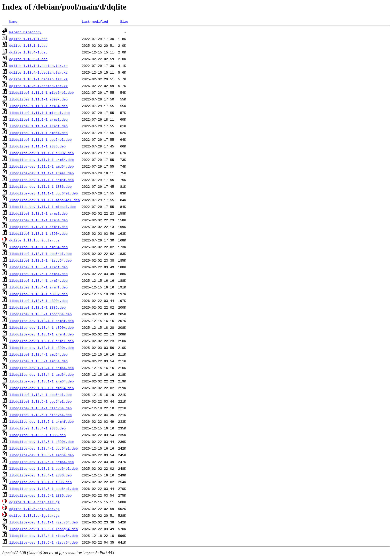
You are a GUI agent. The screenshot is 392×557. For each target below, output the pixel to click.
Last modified (95, 21)
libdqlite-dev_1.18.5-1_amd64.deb (42, 455)
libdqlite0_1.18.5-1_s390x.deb (38, 301)
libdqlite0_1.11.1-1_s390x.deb (38, 99)
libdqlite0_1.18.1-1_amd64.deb (38, 247)
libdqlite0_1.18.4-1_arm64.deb (38, 280)
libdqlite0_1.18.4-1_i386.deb (37, 428)
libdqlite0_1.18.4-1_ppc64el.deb (41, 395)
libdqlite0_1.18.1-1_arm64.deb (38, 220)
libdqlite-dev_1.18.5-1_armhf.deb (42, 421)
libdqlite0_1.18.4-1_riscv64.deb (41, 408)
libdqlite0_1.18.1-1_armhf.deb (38, 227)
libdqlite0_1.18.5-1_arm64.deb (38, 274)
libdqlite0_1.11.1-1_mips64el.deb (42, 92)
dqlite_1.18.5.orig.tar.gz (34, 509)
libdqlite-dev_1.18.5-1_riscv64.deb (44, 542)
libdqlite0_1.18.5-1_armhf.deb (38, 267)
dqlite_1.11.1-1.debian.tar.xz (38, 66)
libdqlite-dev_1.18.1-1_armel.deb (42, 341)
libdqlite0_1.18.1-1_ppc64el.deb (41, 254)
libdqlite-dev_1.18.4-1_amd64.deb (42, 374)
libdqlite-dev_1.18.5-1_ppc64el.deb (44, 489)
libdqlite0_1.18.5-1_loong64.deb (41, 314)
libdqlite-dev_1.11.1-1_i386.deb (41, 186)
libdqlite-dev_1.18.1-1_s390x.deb (42, 348)
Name (13, 21)
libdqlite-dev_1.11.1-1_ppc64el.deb (44, 193)
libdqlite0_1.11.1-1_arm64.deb (38, 106)
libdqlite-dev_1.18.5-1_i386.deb (41, 495)
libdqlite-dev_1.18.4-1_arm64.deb (42, 368)
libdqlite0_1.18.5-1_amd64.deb (38, 361)
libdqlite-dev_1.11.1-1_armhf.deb (42, 180)
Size (124, 21)
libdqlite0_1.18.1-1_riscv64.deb (41, 260)
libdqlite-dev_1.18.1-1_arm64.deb (42, 381)
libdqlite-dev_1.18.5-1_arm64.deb (42, 462)
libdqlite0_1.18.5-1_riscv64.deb (41, 415)
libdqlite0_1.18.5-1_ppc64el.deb (41, 401)
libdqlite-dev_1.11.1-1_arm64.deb (42, 160)
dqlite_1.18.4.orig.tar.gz (34, 502)
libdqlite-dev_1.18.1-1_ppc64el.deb (44, 468)
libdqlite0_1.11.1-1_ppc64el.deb (41, 139)
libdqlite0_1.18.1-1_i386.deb (37, 307)
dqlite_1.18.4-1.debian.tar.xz (38, 72)
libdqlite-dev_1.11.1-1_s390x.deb (42, 153)
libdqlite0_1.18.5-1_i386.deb (37, 435)
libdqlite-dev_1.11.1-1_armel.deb (42, 173)
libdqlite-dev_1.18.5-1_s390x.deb (42, 442)
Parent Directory (25, 32)
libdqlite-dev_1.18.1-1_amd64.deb (42, 388)
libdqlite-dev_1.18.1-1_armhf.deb (42, 334)
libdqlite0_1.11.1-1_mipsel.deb (40, 113)
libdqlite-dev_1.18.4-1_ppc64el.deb (44, 448)
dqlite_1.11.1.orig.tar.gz (34, 240)
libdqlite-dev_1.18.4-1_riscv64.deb (44, 536)
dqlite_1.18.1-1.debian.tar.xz (38, 79)
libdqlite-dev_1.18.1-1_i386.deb (41, 482)
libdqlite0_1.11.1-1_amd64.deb (38, 133)
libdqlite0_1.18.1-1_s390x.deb (38, 233)
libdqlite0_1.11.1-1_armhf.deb (38, 126)
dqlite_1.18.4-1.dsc (28, 52)
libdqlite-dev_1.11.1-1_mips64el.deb (45, 200)
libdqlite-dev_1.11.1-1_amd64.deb (42, 166)
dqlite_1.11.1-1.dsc (28, 39)
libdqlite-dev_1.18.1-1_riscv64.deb (44, 522)
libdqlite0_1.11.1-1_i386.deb (37, 146)
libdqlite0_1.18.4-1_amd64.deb (38, 354)
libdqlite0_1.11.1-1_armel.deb (38, 119)
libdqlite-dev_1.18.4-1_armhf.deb (42, 321)
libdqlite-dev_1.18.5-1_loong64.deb (44, 529)
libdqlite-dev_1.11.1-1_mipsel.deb (42, 207)
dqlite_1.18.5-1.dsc (28, 59)
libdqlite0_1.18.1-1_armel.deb (38, 213)
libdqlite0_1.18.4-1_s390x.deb (38, 294)
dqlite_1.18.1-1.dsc (28, 45)
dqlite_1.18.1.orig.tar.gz (34, 515)
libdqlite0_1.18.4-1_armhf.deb (38, 287)
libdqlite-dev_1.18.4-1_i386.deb (41, 475)
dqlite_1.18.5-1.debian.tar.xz (38, 86)
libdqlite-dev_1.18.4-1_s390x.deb (42, 327)
